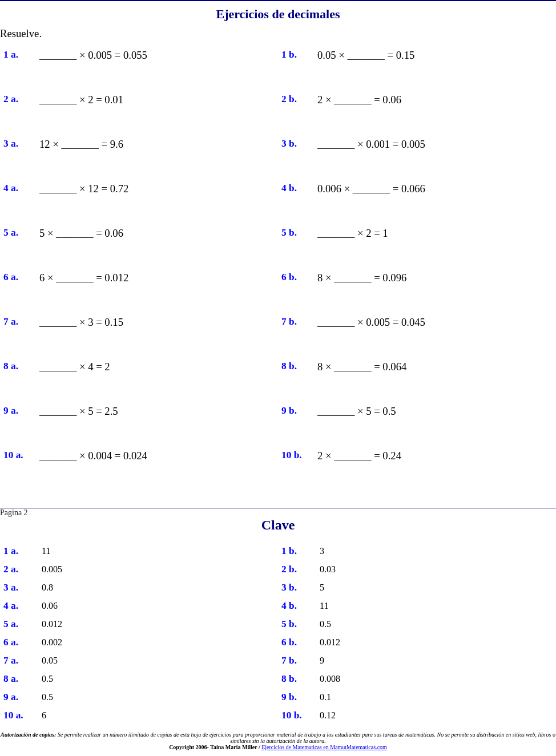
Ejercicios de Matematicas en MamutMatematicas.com (324, 747)
